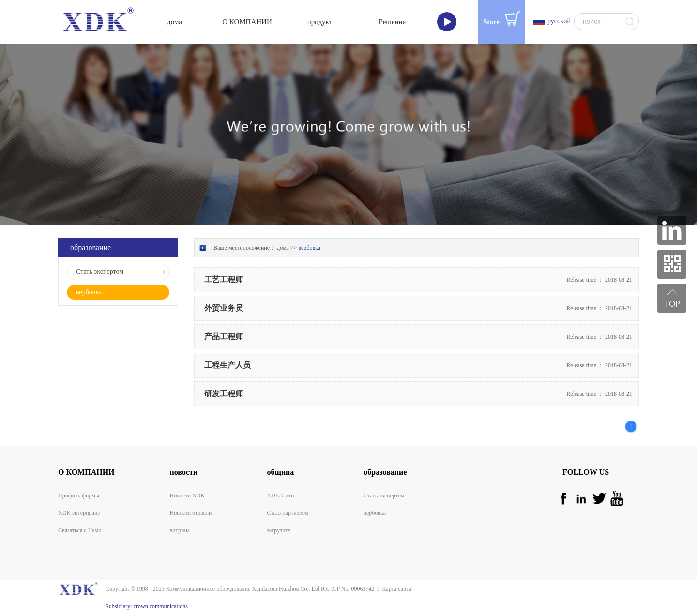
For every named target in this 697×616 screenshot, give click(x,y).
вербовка (309, 248)
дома (174, 22)
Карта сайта (395, 589)
